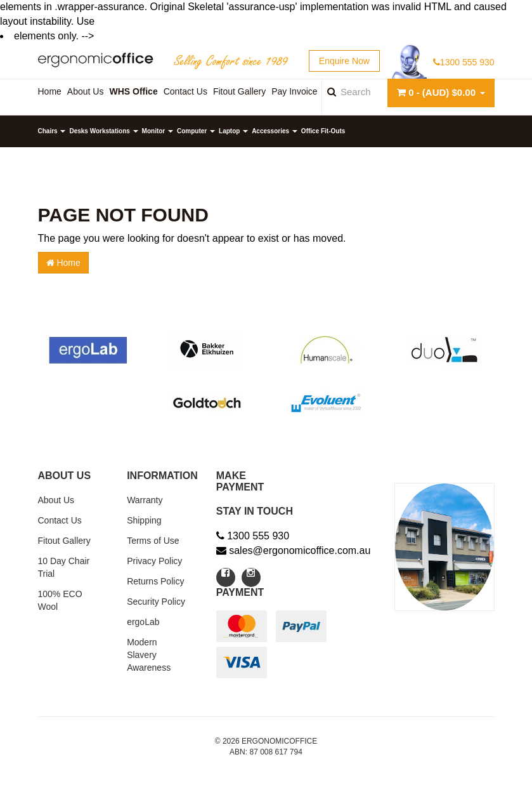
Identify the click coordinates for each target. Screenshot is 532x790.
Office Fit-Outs (323, 131)
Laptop (233, 131)
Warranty (145, 500)
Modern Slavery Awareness (149, 655)
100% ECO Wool (60, 600)
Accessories (275, 131)
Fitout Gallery (64, 541)
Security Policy (156, 602)
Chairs (52, 131)
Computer (196, 131)
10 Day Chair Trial (64, 567)
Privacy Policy (154, 561)
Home (63, 263)
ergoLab (143, 622)
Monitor (158, 131)
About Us (56, 500)
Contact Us (60, 520)
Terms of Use (153, 541)
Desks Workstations (103, 131)
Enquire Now (344, 61)
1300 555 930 (464, 62)
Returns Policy (155, 581)
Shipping (144, 520)
